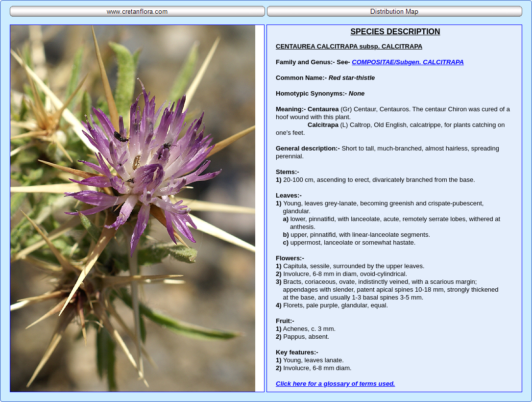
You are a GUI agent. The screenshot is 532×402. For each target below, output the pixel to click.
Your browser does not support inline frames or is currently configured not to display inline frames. (394, 208)
